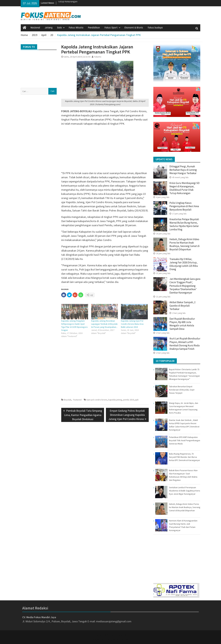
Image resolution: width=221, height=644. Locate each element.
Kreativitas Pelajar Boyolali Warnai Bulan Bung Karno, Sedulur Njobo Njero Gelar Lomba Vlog (184, 224)
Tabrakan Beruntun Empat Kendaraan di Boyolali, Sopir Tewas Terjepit (182, 390)
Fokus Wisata (76, 28)
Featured (77, 400)
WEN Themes (121, 640)
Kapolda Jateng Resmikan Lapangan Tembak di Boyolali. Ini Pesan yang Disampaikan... (105, 324)
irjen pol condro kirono (97, 400)
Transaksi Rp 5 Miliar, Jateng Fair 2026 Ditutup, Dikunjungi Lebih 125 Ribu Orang (184, 264)
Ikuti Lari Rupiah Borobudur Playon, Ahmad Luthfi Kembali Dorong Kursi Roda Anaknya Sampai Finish (185, 344)
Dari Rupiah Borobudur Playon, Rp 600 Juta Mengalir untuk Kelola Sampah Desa (182, 324)
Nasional (35, 28)
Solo (59, 28)
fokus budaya (155, 28)
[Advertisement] (105, 150)
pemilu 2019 (129, 400)
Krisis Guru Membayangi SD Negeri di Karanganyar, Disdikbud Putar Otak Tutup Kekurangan (184, 188)
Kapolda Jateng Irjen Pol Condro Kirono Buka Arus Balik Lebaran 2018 (132, 324)
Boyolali (68, 400)
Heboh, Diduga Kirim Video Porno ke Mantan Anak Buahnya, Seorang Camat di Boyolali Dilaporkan (184, 244)
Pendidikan (94, 28)
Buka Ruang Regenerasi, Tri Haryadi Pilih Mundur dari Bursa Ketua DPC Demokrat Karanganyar (184, 457)
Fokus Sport (111, 28)
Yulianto (98, 57)
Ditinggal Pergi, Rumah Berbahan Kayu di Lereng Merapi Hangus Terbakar (183, 170)
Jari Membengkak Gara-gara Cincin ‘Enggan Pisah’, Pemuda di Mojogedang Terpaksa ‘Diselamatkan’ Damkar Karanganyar (185, 286)
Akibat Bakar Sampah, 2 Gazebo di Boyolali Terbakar (182, 306)
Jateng (49, 28)
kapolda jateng (115, 400)
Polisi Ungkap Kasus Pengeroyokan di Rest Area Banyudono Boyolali (184, 206)
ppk (137, 400)
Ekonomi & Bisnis (134, 28)
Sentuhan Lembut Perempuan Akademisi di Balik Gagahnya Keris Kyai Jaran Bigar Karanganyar (185, 491)
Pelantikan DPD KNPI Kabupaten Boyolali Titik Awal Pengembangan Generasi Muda (185, 440)
